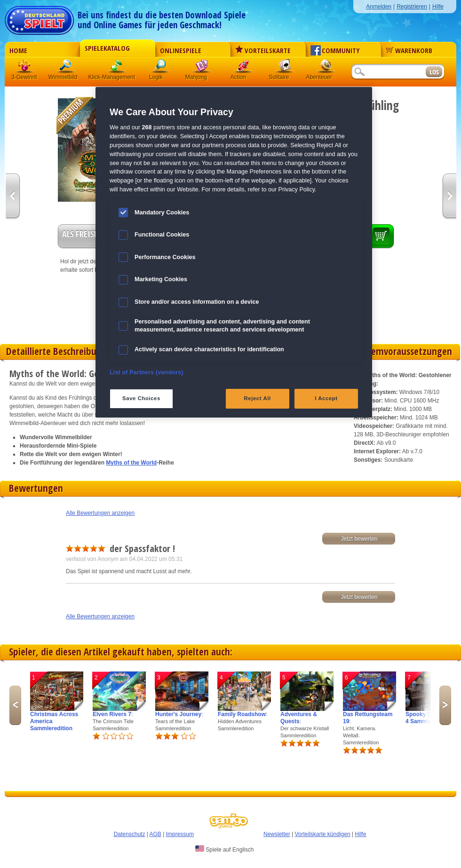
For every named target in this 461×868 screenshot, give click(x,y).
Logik (160, 68)
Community (335, 50)
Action (243, 68)
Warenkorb (409, 50)
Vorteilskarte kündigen (322, 834)
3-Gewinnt (24, 77)
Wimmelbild (66, 68)
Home (18, 50)
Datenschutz (130, 834)
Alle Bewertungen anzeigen (100, 513)
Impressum (180, 834)
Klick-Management (117, 68)
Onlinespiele (181, 50)
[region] (234, 252)
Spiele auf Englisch (224, 849)
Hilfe (438, 7)
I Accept (326, 398)
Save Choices (141, 398)
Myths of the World (131, 463)
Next (445, 705)
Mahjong (202, 68)
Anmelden (379, 7)
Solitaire (285, 68)
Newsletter (277, 834)
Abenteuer (326, 68)
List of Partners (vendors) (147, 372)
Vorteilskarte (263, 50)
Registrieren (412, 7)
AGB (155, 834)
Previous (15, 705)
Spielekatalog (107, 48)
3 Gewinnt (25, 68)
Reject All (258, 398)
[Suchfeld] (388, 72)
